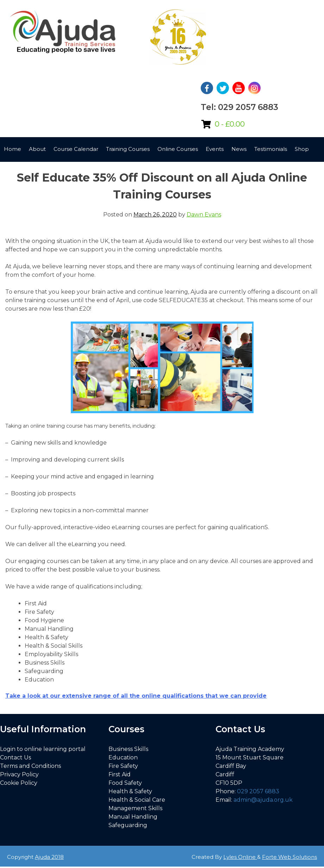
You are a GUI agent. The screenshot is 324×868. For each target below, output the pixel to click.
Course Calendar (76, 149)
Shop (302, 149)
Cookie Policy (19, 783)
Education (123, 757)
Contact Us (15, 757)
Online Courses (178, 149)
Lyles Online (240, 857)
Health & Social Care (137, 800)
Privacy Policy (19, 774)
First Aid (120, 774)
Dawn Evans (204, 215)
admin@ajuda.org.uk (263, 800)
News (239, 149)
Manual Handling (133, 817)
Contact (15, 164)
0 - (230, 124)
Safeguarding (128, 825)
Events (215, 149)
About (37, 149)
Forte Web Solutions (289, 857)
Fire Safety (123, 766)
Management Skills (135, 808)
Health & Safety (130, 791)
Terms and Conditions (30, 766)
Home (13, 149)
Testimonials (271, 149)
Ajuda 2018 (49, 857)
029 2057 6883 (258, 791)
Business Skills (128, 749)
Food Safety (125, 783)
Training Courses (128, 149)
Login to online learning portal (43, 749)
